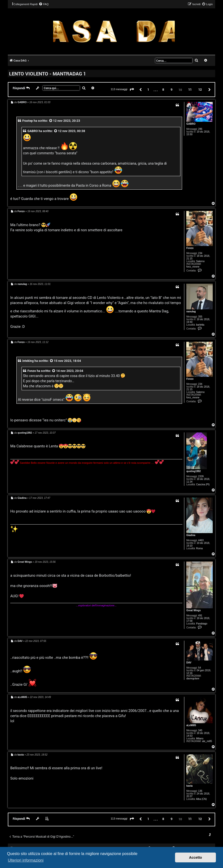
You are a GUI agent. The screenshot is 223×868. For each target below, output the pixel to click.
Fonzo (190, 248)
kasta (189, 786)
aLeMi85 (191, 725)
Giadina (191, 535)
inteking (28, 361)
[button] (132, 90)
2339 (201, 476)
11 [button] (190, 89)
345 (200, 730)
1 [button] (148, 89)
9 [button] (171, 89)
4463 (201, 540)
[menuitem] (44, 4)
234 (200, 253)
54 (200, 668)
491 (200, 616)
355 (200, 317)
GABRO (191, 124)
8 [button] (163, 89)
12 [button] (200, 89)
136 (200, 791)
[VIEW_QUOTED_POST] (51, 121)
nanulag (191, 312)
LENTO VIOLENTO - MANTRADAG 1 (47, 73)
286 (200, 129)
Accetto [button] (195, 857)
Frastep (28, 121)
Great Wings (194, 610)
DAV (189, 663)
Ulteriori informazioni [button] (26, 860)
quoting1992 (194, 471)
